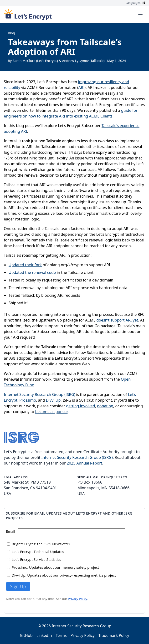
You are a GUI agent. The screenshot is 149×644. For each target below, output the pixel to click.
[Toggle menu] (140, 15)
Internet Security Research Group (82, 626)
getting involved (80, 406)
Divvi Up (53, 400)
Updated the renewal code (32, 272)
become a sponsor (51, 412)
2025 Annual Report (85, 463)
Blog (11, 33)
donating (105, 406)
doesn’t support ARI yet (117, 320)
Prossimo (28, 400)
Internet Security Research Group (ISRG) (39, 394)
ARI (82, 87)
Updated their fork (25, 265)
